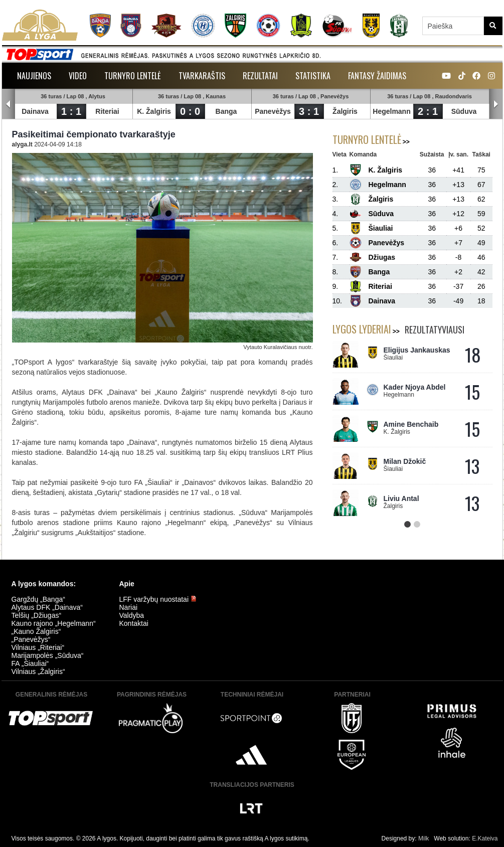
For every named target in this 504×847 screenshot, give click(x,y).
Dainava (36, 111)
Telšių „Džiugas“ (37, 615)
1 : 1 (71, 111)
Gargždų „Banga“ (38, 599)
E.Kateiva (485, 838)
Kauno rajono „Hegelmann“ (54, 623)
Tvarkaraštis (202, 76)
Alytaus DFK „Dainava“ (47, 607)
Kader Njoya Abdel (415, 387)
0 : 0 (190, 111)
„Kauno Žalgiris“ (36, 631)
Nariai (129, 607)
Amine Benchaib (411, 424)
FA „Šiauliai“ (30, 663)
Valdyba (132, 615)
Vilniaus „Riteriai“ (38, 647)
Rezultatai (260, 76)
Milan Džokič (405, 461)
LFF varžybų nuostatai (158, 599)
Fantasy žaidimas (377, 76)
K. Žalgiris (154, 111)
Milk (424, 838)
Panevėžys (273, 111)
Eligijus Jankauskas (417, 350)
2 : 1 (428, 111)
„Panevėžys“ (31, 639)
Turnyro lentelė (133, 76)
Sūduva (464, 111)
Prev (9, 104)
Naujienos (34, 76)
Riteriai (108, 111)
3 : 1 (309, 111)
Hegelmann (392, 111)
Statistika (313, 76)
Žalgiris (346, 111)
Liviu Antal (401, 498)
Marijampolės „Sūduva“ (48, 655)
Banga (226, 111)
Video (78, 76)
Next (496, 104)
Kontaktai (134, 623)
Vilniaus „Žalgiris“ (38, 671)
